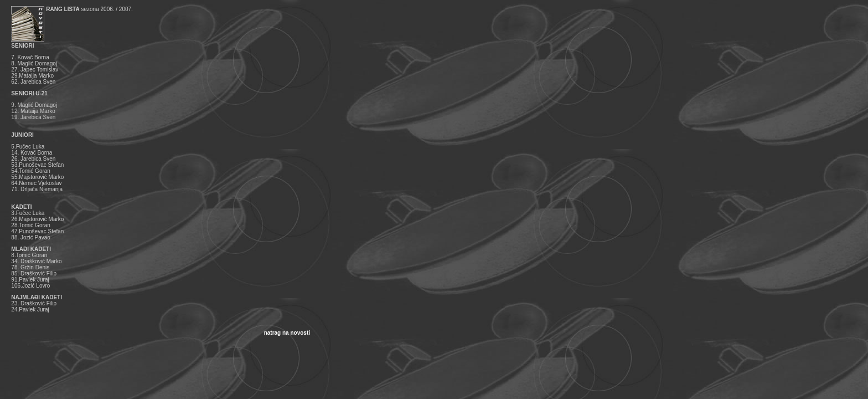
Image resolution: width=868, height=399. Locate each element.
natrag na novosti (287, 333)
